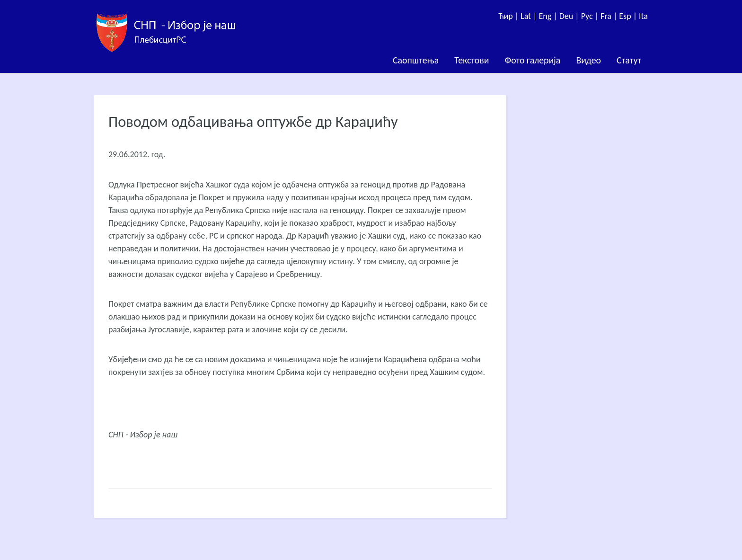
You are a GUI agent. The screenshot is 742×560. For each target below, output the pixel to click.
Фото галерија (532, 60)
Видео (588, 60)
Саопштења (416, 60)
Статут (629, 60)
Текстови (472, 60)
